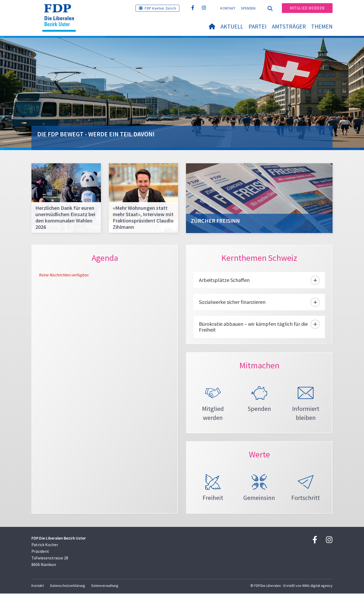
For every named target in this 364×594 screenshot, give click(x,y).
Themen (322, 26)
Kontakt (228, 8)
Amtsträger (289, 26)
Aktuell (232, 26)
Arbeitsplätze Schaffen (224, 280)
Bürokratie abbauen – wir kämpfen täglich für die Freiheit (253, 327)
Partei (258, 26)
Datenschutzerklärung (68, 586)
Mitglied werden (307, 8)
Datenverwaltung (105, 586)
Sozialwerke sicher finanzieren (232, 302)
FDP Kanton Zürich (160, 8)
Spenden (248, 8)
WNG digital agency (317, 586)
